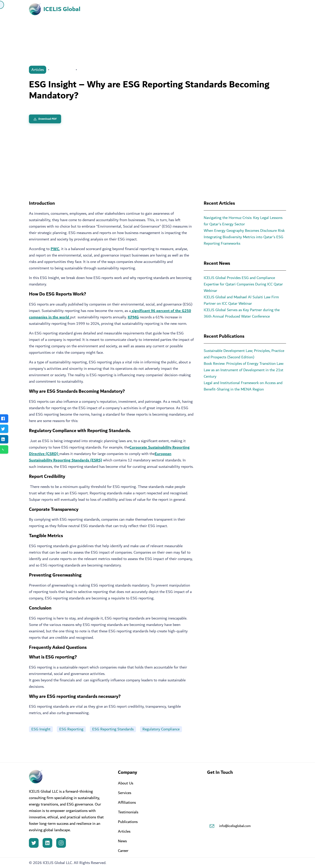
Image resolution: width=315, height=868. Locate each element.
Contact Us (266, 9)
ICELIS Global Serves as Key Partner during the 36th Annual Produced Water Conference (242, 313)
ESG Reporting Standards (113, 729)
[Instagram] (61, 843)
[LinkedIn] (47, 843)
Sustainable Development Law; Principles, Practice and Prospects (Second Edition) (244, 354)
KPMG (133, 317)
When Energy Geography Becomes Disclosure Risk (244, 231)
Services (154, 9)
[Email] (212, 826)
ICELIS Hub (186, 9)
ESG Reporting (71, 729)
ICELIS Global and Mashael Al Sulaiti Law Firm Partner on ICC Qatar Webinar (241, 300)
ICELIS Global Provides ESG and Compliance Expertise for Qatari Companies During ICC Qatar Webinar (243, 284)
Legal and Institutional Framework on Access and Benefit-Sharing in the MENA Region (243, 386)
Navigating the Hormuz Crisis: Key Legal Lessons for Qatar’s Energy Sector (243, 221)
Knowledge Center (228, 9)
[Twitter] (34, 843)
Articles (38, 70)
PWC (55, 249)
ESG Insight (41, 729)
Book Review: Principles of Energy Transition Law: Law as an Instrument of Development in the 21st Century (244, 370)
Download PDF (45, 119)
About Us (122, 9)
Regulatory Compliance (161, 729)
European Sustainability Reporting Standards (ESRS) (100, 457)
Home (96, 9)
